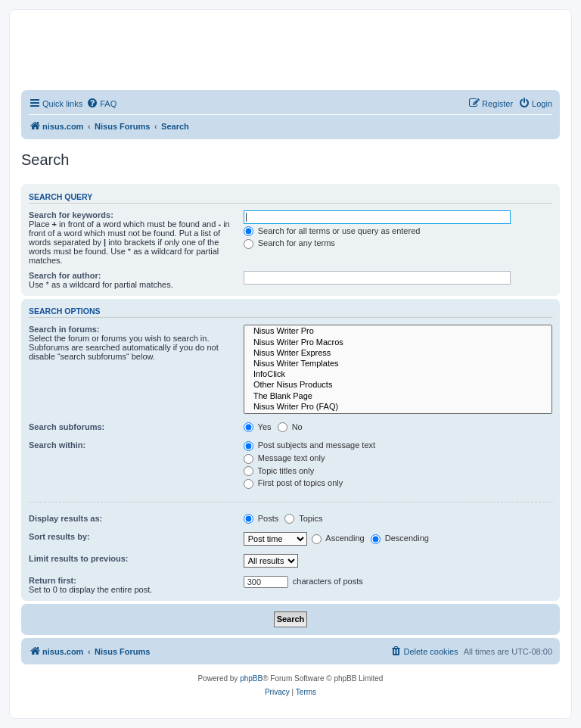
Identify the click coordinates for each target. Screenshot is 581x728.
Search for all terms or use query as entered (332, 231)
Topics (303, 518)
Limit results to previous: (78, 558)
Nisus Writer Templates (398, 364)
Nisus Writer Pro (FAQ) (398, 407)
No (290, 427)
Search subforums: (67, 427)
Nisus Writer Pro (398, 331)
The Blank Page (398, 397)
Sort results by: (59, 537)
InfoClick (398, 375)
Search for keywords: (71, 215)
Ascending (338, 538)
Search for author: (65, 275)
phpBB (251, 678)
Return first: (53, 580)
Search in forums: (64, 329)
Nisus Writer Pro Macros (398, 343)
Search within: (57, 445)
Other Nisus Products (398, 385)
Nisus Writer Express (398, 353)
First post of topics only (294, 483)
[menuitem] (101, 104)
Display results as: (65, 518)
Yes (258, 427)
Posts (261, 518)
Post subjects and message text (309, 445)
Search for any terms (289, 243)
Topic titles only (279, 471)
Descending (400, 538)
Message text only (284, 458)
